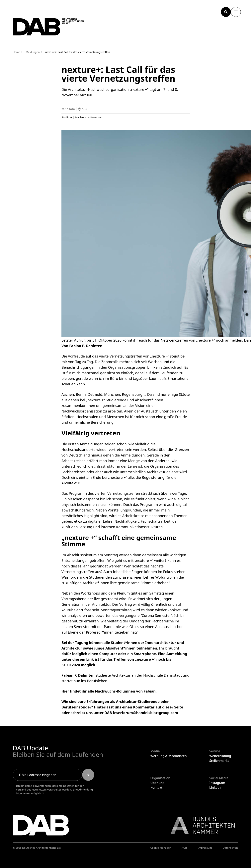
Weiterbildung (220, 756)
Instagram (217, 783)
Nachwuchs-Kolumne (88, 117)
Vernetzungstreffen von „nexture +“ (139, 356)
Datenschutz (230, 848)
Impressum (205, 848)
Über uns (157, 783)
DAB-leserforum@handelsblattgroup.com (141, 712)
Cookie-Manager (161, 848)
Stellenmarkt (219, 761)
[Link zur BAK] (201, 825)
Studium (67, 117)
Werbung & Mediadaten (169, 756)
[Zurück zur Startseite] (55, 29)
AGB (184, 848)
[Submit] (88, 775)
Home (16, 52)
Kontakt (156, 788)
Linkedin (216, 788)
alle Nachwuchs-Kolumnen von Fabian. (122, 691)
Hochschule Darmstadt (162, 675)
